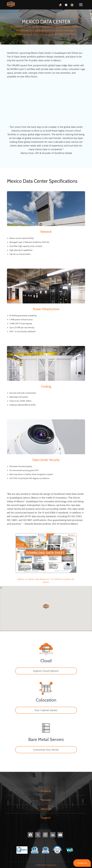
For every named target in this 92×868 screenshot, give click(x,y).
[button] (82, 863)
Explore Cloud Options (46, 671)
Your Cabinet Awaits (46, 710)
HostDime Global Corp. (49, 865)
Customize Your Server (46, 750)
